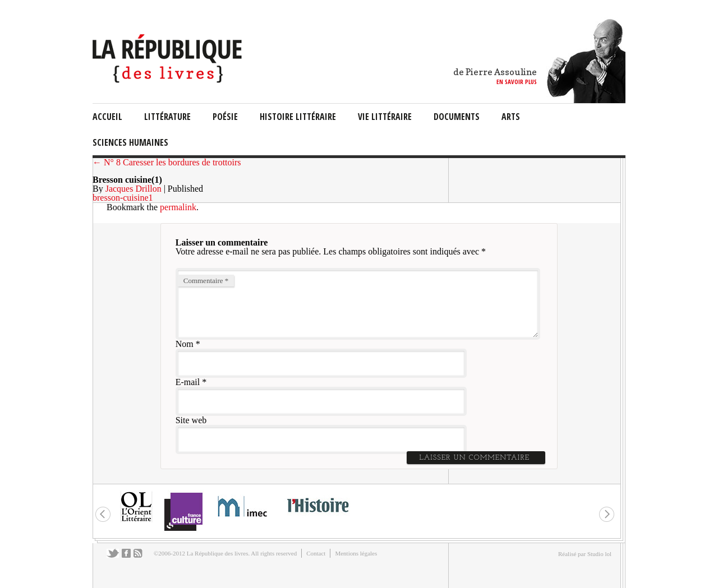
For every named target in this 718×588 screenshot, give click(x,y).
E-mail (188, 382)
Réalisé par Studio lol (585, 554)
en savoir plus (517, 82)
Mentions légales (356, 553)
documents (457, 117)
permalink (178, 207)
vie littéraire (385, 117)
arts (511, 117)
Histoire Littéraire (298, 117)
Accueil (107, 117)
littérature (167, 117)
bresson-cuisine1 (123, 198)
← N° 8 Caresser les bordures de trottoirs (167, 162)
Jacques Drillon (134, 189)
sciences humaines (130, 142)
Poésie (225, 117)
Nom (185, 344)
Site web (191, 420)
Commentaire (206, 281)
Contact (316, 553)
